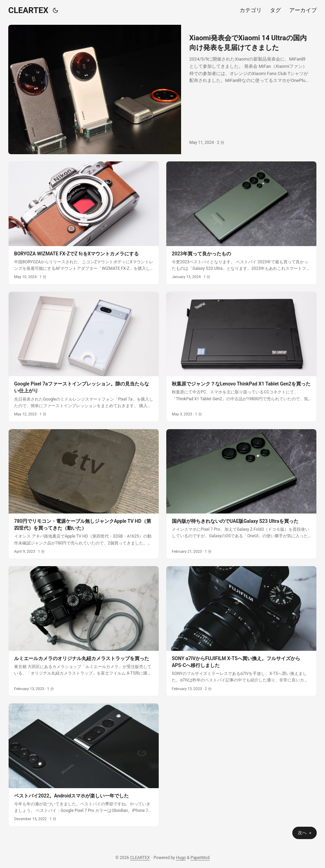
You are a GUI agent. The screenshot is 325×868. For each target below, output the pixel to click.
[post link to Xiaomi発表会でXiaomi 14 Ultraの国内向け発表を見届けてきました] (162, 89)
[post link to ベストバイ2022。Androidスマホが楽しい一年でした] (84, 765)
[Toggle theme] (55, 10)
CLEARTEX (28, 10)
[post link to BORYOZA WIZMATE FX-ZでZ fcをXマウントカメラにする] (84, 223)
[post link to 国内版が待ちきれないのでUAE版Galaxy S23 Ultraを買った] (241, 494)
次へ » (305, 833)
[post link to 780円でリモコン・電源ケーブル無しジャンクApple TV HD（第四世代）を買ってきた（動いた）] (84, 494)
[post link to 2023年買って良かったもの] (241, 223)
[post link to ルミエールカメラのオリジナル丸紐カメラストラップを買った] (84, 631)
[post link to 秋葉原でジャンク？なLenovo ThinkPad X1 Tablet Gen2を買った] (241, 357)
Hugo (181, 858)
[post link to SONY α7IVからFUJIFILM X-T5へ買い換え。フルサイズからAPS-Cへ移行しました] (241, 631)
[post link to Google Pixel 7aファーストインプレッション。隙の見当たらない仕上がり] (84, 357)
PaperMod (200, 858)
